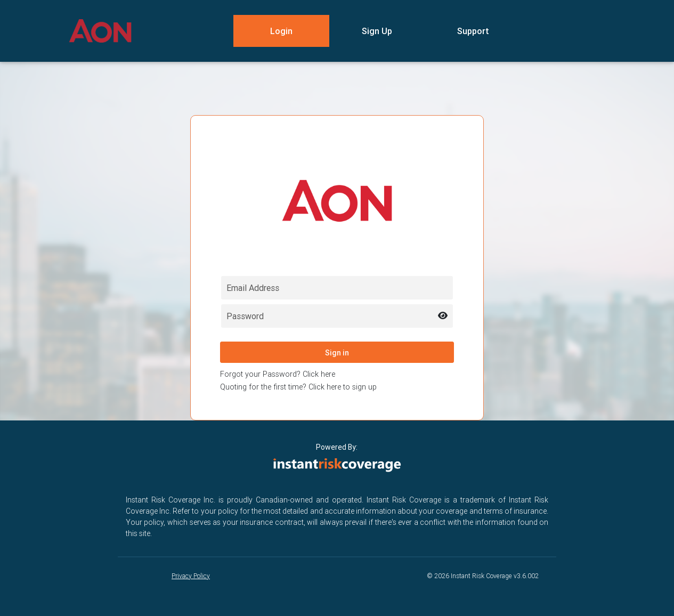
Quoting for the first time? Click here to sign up (298, 387)
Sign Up (377, 31)
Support (473, 31)
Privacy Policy (191, 576)
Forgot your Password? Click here (278, 374)
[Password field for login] (337, 316)
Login (281, 31)
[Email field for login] (337, 288)
